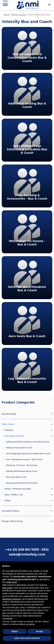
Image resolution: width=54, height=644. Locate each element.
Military (8, 501)
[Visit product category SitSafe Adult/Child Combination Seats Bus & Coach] (27, 48)
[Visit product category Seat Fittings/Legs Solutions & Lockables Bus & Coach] (27, 140)
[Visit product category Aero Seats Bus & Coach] (27, 324)
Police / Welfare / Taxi (14, 495)
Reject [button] (15, 631)
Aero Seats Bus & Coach (16, 477)
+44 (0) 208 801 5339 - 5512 (27, 549)
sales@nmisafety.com (27, 554)
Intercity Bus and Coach (14, 436)
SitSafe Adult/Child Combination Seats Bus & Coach (28, 442)
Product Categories (18, 402)
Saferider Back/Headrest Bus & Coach (22, 471)
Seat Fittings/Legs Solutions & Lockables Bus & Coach (28, 454)
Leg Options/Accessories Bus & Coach (22, 483)
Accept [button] (39, 631)
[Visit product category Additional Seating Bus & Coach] (27, 94)
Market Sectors (19, 15)
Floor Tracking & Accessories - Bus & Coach (24, 459)
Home (7, 15)
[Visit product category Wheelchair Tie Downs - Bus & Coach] (27, 232)
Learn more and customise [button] (27, 638)
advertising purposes (12, 599)
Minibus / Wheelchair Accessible (18, 489)
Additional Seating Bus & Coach (19, 448)
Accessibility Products (11, 511)
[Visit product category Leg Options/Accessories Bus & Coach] (27, 369)
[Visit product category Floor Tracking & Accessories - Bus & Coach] (27, 186)
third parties (8, 588)
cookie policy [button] (11, 582)
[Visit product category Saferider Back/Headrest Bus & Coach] (27, 278)
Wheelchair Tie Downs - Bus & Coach (22, 465)
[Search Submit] (49, 5)
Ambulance (9, 430)
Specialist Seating (9, 414)
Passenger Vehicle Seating (12, 521)
